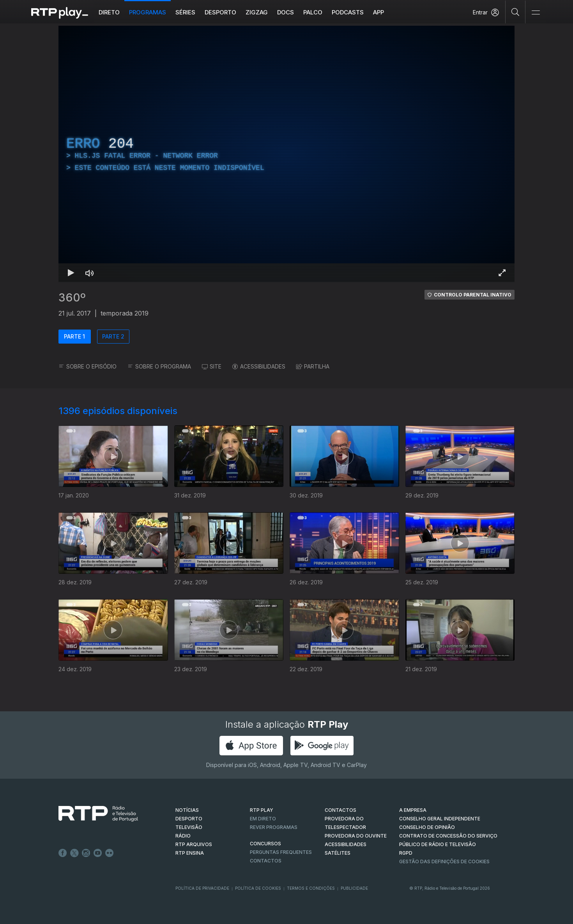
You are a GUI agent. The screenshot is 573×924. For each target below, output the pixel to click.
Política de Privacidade (202, 888)
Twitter (74, 853)
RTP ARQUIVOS (194, 844)
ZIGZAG (266, 12)
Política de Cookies (258, 888)
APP (388, 12)
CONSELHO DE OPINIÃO (427, 827)
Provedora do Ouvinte (356, 836)
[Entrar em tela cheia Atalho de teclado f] (502, 273)
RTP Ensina (190, 853)
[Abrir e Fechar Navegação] (536, 13)
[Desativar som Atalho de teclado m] (90, 273)
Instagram (86, 853)
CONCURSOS (265, 844)
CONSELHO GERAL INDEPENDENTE (440, 819)
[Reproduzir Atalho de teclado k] (71, 273)
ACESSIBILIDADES (259, 366)
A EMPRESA (413, 810)
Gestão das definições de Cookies (444, 861)
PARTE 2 (113, 336)
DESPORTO (189, 819)
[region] (286, 154)
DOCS (295, 12)
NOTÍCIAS (187, 810)
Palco (322, 12)
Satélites (338, 853)
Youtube (98, 853)
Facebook (63, 853)
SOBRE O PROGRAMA (159, 366)
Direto (118, 12)
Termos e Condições (311, 888)
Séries (195, 12)
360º (72, 298)
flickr (110, 853)
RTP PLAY (262, 810)
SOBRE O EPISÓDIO (88, 366)
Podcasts (357, 12)
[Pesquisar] (516, 12)
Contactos (266, 861)
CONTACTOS (340, 810)
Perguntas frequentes (281, 852)
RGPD (406, 853)
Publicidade (354, 888)
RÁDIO (183, 836)
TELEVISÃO (189, 827)
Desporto (230, 12)
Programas (157, 12)
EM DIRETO (263, 819)
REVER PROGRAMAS (274, 827)
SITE (212, 366)
